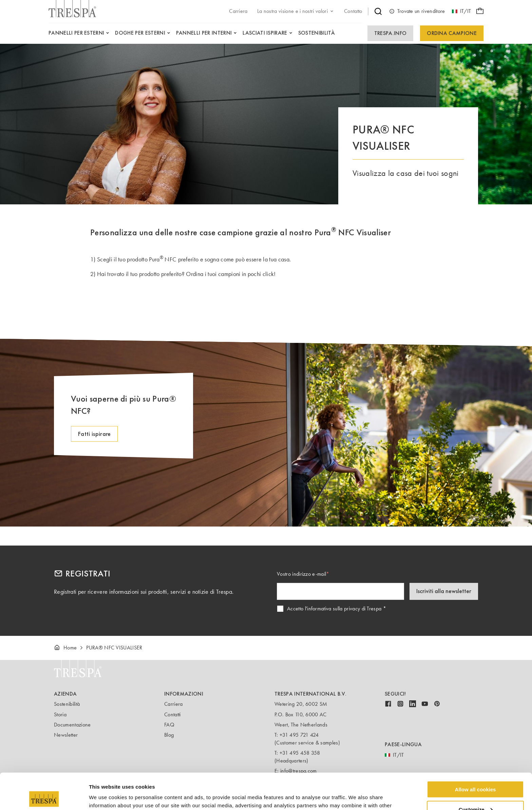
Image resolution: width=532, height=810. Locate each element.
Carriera (174, 704)
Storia (60, 714)
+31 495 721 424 (299, 735)
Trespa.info (391, 33)
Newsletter (66, 735)
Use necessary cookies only (475, 793)
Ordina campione (452, 33)
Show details (105, 796)
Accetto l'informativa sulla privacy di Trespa (334, 609)
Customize (476, 773)
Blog (169, 735)
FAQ (169, 725)
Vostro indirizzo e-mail (301, 574)
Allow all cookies (476, 753)
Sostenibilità (67, 704)
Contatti (173, 714)
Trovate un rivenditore (417, 11)
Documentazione (72, 725)
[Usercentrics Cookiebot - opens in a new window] (44, 797)
